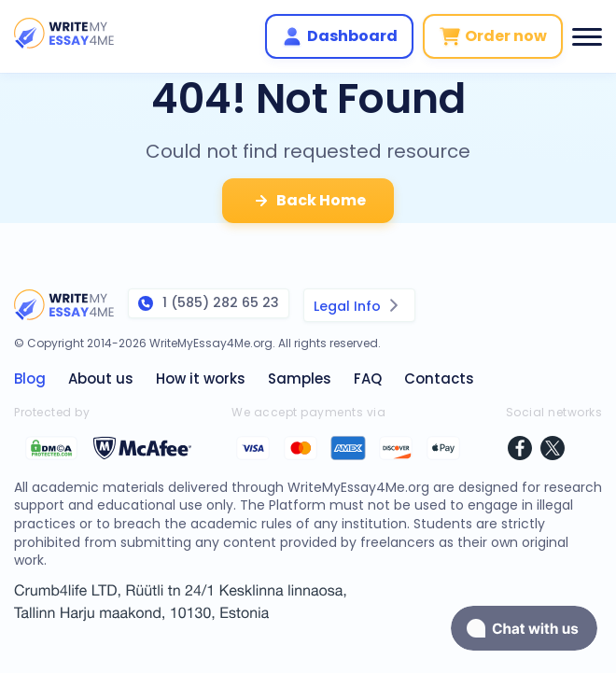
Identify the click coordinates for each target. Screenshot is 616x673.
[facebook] (520, 450)
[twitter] (553, 450)
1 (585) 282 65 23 (209, 302)
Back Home (308, 201)
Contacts (439, 379)
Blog (30, 379)
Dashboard (339, 36)
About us (101, 379)
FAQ (368, 379)
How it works (201, 379)
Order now (493, 36)
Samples (300, 379)
